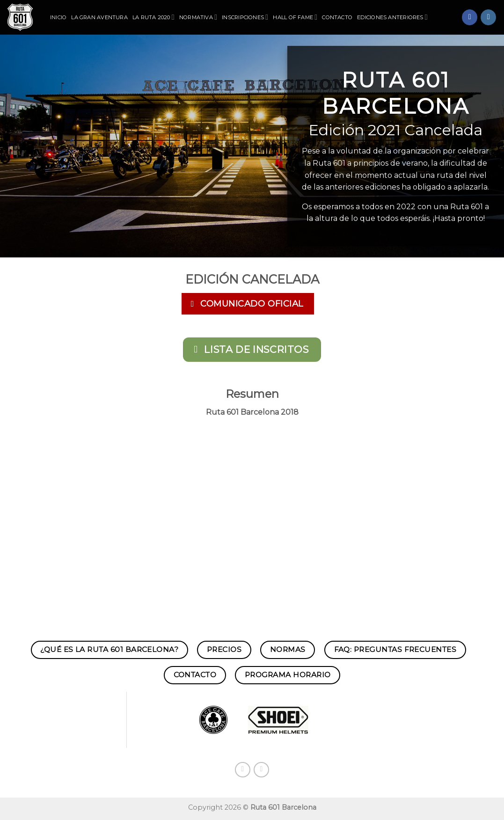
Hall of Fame (295, 17)
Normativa (198, 17)
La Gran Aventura (99, 17)
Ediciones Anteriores (392, 17)
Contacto (337, 17)
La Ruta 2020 (153, 17)
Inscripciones (245, 17)
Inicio (58, 17)
